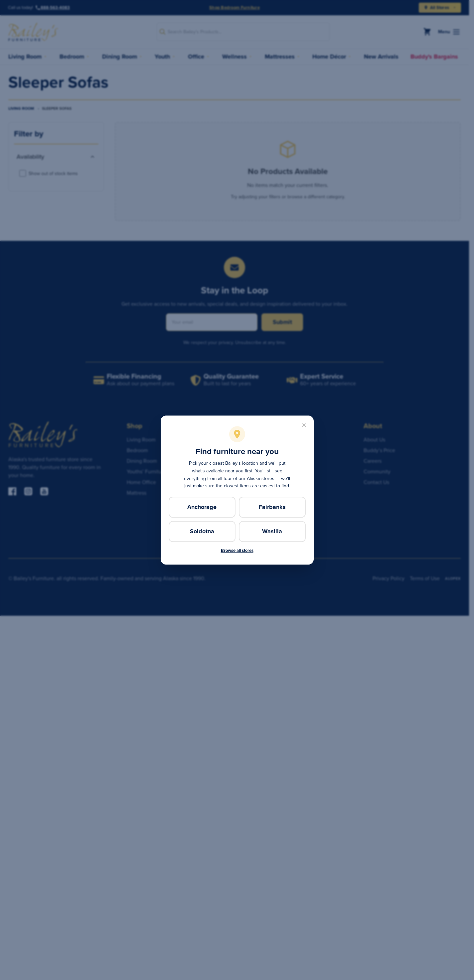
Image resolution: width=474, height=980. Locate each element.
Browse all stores (237, 550)
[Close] (304, 425)
